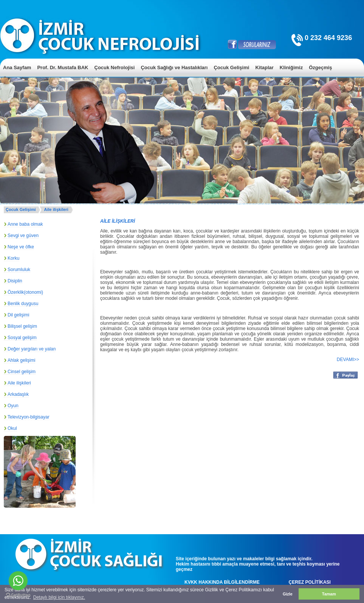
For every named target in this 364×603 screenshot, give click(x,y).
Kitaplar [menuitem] (264, 67)
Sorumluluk (19, 270)
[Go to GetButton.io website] (18, 595)
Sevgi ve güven (23, 236)
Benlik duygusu (23, 304)
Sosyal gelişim (22, 338)
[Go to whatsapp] (18, 581)
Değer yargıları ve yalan (32, 349)
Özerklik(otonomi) (25, 292)
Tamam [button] (329, 594)
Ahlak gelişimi (21, 360)
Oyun (13, 406)
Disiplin (15, 281)
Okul (12, 428)
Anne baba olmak (25, 224)
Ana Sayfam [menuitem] (17, 67)
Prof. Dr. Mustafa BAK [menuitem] (63, 67)
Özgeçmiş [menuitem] (320, 67)
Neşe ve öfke (21, 247)
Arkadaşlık (18, 394)
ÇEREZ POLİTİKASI (310, 582)
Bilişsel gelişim (22, 326)
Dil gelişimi (18, 315)
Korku (13, 258)
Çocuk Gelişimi (21, 209)
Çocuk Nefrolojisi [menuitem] (115, 67)
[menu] (182, 73)
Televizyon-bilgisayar (29, 417)
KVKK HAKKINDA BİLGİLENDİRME (222, 582)
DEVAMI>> (348, 360)
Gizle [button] (288, 594)
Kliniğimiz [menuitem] (291, 67)
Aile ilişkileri (56, 209)
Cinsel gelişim (22, 372)
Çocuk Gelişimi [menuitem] (231, 67)
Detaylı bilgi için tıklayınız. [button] (59, 597)
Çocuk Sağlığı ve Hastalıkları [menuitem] (174, 67)
